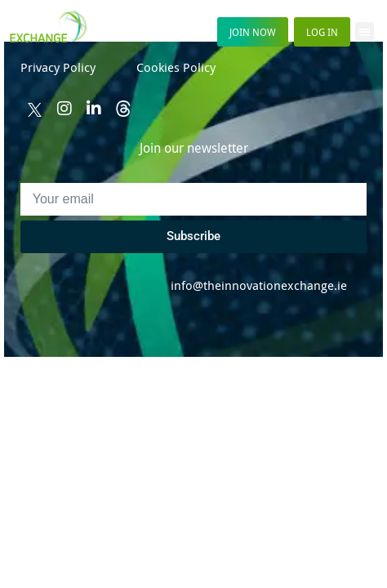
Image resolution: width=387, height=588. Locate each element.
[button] (365, 31)
